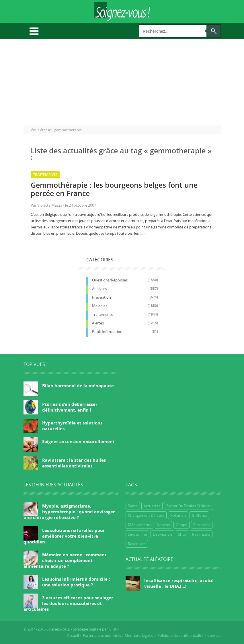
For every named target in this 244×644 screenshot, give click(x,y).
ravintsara (201, 534)
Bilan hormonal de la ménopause (78, 385)
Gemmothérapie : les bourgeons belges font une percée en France (114, 189)
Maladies (100, 306)
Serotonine (137, 534)
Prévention (101, 297)
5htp (182, 534)
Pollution (178, 515)
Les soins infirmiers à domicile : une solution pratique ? (76, 582)
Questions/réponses (110, 280)
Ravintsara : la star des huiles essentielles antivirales (74, 463)
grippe (181, 525)
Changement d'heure (146, 515)
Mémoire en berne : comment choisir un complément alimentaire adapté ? (65, 560)
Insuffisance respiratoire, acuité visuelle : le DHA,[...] (179, 583)
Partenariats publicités (102, 635)
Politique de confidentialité (180, 635)
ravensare (137, 544)
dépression (162, 534)
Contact (214, 635)
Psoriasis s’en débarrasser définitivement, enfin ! (70, 407)
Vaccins (163, 525)
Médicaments (139, 525)
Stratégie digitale (87, 629)
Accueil (73, 635)
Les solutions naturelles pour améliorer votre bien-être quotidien (64, 536)
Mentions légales (139, 635)
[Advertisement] (122, 82)
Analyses (99, 289)
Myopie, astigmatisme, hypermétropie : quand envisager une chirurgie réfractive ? (69, 512)
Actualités (152, 506)
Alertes (98, 323)
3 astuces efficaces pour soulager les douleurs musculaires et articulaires (68, 603)
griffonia (199, 515)
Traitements (45, 175)
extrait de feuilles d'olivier (189, 506)
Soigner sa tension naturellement (78, 441)
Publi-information (107, 332)
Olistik (114, 629)
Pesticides (202, 525)
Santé (133, 506)
